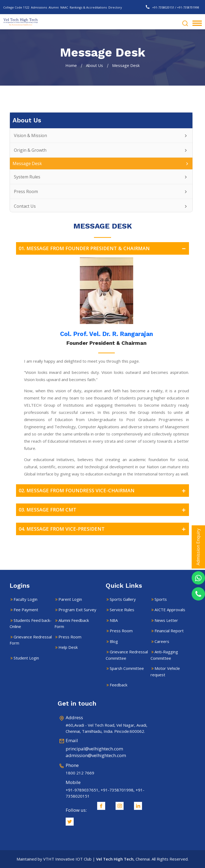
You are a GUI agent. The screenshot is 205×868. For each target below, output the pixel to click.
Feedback (119, 685)
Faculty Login (25, 599)
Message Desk (101, 163)
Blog (114, 641)
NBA (114, 620)
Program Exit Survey (77, 610)
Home (71, 65)
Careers (162, 641)
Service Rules (122, 610)
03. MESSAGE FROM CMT (104, 510)
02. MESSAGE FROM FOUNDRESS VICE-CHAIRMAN (104, 491)
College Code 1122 (16, 7)
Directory (115, 7)
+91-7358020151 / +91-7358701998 (172, 7)
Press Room (101, 191)
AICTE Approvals (170, 610)
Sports (161, 599)
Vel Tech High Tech (115, 859)
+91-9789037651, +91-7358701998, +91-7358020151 (105, 793)
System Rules (101, 177)
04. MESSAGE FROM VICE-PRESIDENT (104, 529)
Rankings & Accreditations (88, 7)
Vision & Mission (101, 135)
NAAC (64, 7)
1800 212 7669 (80, 773)
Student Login (26, 658)
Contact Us (101, 206)
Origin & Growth (101, 150)
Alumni (54, 7)
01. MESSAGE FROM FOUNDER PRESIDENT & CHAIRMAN (104, 248)
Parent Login (70, 599)
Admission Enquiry (198, 547)
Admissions (39, 7)
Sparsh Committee (127, 668)
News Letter (166, 620)
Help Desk (68, 647)
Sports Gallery (123, 599)
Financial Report (169, 631)
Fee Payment (26, 610)
